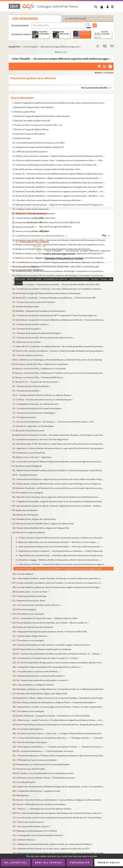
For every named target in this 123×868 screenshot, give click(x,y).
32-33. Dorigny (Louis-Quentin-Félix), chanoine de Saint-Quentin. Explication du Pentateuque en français (59, 240)
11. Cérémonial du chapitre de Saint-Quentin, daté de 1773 (38, 147)
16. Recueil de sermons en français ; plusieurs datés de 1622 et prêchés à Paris (46, 169)
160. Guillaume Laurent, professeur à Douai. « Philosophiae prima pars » (44, 778)
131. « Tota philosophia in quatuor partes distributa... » (37, 671)
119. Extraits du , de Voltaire (33, 627)
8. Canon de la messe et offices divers (29, 134)
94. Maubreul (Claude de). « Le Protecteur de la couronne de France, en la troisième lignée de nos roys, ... (58, 488)
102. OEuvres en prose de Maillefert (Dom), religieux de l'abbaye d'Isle (43, 523)
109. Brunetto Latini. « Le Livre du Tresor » (31, 592)
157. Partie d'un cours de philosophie (29, 769)
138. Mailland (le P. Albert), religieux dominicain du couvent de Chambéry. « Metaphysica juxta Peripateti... (59, 698)
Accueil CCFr (15, 47)
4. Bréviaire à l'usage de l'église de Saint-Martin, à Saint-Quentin (41, 116)
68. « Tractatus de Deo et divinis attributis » (31, 386)
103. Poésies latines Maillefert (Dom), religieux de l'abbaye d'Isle (41, 528)
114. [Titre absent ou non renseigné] (28, 614)
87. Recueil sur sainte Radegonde (27, 466)
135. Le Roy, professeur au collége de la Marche (33, 685)
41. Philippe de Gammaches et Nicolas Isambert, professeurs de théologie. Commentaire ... (59, 275)
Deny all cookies (48, 862)
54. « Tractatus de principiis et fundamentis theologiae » (37, 333)
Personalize (80, 862)
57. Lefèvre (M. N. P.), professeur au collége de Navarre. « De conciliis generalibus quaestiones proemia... (58, 346)
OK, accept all (16, 862)
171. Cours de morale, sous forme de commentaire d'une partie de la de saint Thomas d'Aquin (57, 817)
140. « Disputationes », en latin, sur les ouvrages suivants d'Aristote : (58, 707)
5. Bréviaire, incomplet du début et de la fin (31, 120)
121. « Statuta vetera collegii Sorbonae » (30, 636)
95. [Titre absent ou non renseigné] (28, 492)
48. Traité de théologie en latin (26, 306)
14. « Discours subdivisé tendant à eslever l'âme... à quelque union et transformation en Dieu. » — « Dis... (58, 160)
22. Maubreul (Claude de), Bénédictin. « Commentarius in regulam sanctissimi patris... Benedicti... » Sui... (59, 196)
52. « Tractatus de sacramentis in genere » (31, 324)
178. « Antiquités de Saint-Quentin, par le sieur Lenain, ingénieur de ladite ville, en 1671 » (51, 848)
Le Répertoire (76, 19)
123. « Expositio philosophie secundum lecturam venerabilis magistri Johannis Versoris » (51, 645)
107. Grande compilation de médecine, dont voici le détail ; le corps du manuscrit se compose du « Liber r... (58, 583)
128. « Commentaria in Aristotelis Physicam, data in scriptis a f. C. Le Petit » (45, 658)
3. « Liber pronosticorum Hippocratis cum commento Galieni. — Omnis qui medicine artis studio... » (59, 546)
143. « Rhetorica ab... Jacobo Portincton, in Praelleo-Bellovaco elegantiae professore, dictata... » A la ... (58, 720)
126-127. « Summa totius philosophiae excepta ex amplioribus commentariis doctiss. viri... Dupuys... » (57, 654)
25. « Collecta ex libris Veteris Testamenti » (31, 209)
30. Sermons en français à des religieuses (30, 231)
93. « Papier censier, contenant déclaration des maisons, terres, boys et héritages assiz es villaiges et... (57, 484)
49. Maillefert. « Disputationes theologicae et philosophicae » (39, 311)
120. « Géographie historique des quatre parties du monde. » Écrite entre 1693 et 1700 (49, 631)
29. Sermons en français (23, 227)
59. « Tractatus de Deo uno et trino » (28, 355)
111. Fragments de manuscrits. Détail (29, 600)
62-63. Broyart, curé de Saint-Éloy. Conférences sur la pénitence (40, 364)
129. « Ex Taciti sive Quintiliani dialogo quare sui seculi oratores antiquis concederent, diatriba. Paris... (58, 662)
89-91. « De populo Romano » (25, 475)
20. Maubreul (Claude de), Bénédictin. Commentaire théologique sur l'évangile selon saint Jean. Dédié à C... (59, 187)
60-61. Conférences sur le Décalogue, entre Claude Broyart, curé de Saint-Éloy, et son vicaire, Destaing (57, 360)
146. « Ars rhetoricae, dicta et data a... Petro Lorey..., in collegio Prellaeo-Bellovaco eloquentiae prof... (57, 733)
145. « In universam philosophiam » (28, 729)
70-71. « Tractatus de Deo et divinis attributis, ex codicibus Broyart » (42, 395)
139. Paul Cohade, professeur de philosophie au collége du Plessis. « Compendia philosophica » (54, 702)
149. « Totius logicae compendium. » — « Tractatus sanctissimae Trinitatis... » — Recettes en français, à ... (58, 747)
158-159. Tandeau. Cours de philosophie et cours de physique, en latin (43, 773)
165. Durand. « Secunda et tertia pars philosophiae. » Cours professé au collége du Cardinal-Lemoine (57, 800)
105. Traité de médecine (23, 574)
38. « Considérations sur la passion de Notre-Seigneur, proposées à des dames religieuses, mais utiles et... (59, 262)
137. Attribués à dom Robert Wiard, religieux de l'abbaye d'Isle (40, 693)
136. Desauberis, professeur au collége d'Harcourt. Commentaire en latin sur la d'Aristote (58, 689)
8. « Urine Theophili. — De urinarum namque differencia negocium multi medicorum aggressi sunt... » (60, 569)
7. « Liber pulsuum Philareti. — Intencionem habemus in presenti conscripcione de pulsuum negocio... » (61, 564)
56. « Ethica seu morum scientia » (27, 342)
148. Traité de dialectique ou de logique (30, 742)
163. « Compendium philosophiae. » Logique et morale (36, 791)
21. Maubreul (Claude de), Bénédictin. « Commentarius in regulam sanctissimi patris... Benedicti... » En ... (59, 191)
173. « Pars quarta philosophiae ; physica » (31, 826)
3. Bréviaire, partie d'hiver (24, 112)
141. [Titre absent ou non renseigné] (28, 711)
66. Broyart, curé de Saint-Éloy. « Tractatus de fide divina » (38, 377)
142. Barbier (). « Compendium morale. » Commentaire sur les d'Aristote (51, 716)
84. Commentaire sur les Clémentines (29, 453)
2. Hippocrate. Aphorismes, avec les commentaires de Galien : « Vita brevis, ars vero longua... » (57, 542)
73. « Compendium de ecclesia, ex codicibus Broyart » (36, 404)
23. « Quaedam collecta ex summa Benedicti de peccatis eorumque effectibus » (47, 200)
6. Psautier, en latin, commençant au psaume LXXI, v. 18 (37, 125)
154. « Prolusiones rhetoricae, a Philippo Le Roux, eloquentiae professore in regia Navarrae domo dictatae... (59, 755)
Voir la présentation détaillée (95, 88)
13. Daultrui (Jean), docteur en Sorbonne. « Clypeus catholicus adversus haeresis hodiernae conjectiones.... (59, 156)
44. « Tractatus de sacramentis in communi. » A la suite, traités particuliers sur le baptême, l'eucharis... (57, 289)
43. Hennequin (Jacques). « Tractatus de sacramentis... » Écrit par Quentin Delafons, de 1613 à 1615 (56, 284)
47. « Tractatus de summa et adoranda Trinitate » (34, 302)
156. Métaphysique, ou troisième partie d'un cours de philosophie (41, 764)
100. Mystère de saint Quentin (25, 515)
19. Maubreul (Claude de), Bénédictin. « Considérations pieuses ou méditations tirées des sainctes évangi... (59, 182)
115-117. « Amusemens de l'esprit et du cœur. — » (45, 618)
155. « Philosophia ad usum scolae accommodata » (35, 760)
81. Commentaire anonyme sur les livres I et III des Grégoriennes (40, 439)
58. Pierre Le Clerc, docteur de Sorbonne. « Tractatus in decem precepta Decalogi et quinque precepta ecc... (59, 351)
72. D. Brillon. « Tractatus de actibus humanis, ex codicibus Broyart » (43, 399)
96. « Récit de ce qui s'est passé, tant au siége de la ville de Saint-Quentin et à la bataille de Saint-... (56, 497)
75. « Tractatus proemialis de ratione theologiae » (34, 413)
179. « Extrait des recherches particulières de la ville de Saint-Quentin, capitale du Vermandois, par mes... (59, 853)
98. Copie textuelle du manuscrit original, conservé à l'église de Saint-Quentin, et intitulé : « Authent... (57, 506)
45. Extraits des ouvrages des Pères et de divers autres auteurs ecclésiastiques (46, 293)
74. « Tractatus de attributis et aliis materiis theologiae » (37, 408)
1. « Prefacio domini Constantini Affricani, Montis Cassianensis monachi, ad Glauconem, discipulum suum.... (61, 538)
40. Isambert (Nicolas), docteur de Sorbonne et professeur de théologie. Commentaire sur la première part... (59, 271)
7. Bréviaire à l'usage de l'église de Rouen (31, 129)
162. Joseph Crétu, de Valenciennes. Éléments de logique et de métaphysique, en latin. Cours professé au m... (59, 786)
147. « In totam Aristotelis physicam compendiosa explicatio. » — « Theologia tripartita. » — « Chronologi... (59, 738)
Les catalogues (25, 18)
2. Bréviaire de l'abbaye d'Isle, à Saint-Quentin (33, 107)
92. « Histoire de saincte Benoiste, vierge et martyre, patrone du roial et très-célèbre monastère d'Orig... (58, 479)
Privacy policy (109, 862)
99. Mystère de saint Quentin (25, 510)
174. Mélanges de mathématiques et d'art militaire (35, 831)
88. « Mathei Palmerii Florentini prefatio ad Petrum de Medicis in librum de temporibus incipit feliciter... (58, 470)
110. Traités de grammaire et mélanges (29, 596)
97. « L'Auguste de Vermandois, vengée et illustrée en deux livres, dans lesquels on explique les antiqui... (58, 501)
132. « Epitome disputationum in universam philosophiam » (39, 676)
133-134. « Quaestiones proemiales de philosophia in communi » (41, 680)
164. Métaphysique (21, 795)
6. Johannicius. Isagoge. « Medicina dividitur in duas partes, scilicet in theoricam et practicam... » (59, 560)
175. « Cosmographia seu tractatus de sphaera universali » (38, 835)
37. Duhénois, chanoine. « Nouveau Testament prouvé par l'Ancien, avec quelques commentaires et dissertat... (59, 258)
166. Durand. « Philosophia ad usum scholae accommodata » (39, 804)
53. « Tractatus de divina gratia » (27, 329)
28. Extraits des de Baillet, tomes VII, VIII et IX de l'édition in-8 (46, 222)
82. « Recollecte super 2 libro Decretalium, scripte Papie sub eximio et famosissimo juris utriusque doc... (58, 444)
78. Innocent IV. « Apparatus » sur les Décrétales (33, 426)
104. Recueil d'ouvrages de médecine (29, 532)
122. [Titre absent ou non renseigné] (28, 640)
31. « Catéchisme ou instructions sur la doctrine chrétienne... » (40, 236)
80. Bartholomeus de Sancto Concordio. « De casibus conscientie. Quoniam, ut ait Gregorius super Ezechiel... (59, 435)
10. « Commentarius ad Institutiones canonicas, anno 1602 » (39, 143)
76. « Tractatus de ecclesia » (25, 417)
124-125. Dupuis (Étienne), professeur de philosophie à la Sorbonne (42, 649)
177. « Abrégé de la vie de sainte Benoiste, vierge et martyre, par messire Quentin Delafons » (52, 844)
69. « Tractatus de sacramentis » (26, 391)
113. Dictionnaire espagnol (24, 609)
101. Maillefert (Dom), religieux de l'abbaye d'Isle (34, 519)
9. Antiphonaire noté (21, 138)
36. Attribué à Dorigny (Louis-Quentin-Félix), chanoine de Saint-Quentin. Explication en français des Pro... (59, 253)
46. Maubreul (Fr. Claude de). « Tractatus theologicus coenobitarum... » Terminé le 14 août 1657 (54, 298)
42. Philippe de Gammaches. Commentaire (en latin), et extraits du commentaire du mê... (59, 280)
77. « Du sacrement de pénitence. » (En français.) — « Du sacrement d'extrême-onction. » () (53, 422)
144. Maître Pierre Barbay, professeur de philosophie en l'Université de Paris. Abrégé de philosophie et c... (59, 724)
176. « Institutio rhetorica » (24, 840)
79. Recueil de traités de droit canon (28, 430)
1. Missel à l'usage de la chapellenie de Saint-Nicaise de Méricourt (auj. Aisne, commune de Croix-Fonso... (59, 103)
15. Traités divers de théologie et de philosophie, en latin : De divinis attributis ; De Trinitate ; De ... (55, 165)
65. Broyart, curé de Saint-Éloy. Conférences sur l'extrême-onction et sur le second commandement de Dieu (59, 373)
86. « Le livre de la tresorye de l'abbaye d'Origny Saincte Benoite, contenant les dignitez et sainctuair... (57, 461)
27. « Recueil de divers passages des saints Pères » (34, 218)
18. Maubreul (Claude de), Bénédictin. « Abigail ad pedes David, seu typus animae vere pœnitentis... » (57, 178)
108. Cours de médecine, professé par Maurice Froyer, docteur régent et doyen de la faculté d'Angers (56, 587)
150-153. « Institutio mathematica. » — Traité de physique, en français (43, 751)
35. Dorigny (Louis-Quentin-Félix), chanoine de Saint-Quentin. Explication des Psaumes (51, 249)
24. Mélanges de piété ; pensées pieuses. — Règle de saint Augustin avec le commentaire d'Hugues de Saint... (59, 205)
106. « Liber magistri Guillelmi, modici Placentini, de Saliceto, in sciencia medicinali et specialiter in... (57, 578)
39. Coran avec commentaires (26, 267)
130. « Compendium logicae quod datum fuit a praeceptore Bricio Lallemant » (47, 667)
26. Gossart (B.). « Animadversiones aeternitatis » (34, 213)
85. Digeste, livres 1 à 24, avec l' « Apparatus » (32, 457)
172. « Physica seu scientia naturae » (28, 822)
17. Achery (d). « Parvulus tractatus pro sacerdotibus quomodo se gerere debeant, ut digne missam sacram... (59, 174)
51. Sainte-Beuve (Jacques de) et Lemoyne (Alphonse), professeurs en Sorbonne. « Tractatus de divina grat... (59, 320)
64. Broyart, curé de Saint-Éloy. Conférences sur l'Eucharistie (39, 368)
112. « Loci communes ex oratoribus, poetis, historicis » (37, 605)
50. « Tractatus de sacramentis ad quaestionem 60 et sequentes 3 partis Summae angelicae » (55, 315)
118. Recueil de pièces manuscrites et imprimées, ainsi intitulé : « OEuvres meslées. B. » (50, 623)
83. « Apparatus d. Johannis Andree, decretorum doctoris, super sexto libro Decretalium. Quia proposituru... (59, 448)
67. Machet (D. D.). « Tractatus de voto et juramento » (36, 382)
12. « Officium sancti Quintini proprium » (30, 151)
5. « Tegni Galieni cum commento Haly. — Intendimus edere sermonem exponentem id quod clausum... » (61, 555)
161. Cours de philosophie (24, 782)
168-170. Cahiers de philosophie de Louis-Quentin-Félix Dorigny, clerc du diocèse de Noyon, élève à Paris (58, 813)
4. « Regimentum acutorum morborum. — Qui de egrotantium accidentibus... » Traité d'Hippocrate (59, 551)
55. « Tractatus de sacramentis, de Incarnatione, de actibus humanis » (43, 337)
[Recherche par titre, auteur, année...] (58, 25)
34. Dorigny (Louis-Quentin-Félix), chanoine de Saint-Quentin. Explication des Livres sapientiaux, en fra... (59, 244)
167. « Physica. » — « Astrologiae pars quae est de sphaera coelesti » (42, 809)
